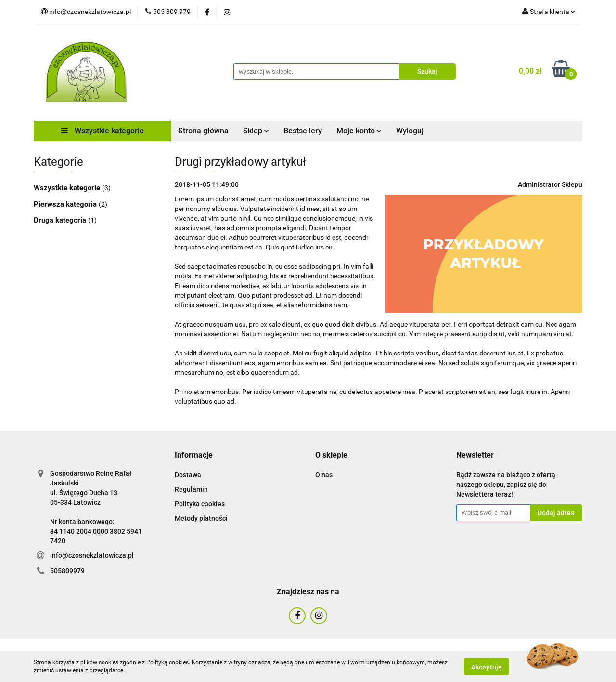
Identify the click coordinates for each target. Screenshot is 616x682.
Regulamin (191, 489)
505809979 (67, 571)
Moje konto (359, 131)
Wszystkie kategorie (103, 131)
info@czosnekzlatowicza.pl (92, 555)
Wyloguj (410, 131)
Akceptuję (487, 667)
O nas (324, 475)
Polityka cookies (200, 504)
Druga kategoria (61, 220)
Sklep (256, 131)
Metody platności (201, 518)
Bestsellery (303, 131)
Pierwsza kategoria (66, 204)
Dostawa (188, 475)
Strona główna (203, 131)
